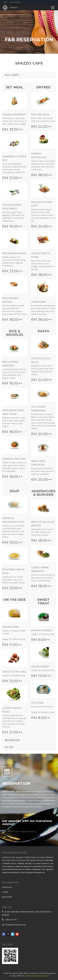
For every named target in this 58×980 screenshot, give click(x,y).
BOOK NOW (7, 897)
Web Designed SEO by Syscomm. (38, 976)
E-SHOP (5, 892)
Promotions (7, 887)
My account (15, 2)
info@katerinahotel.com (15, 925)
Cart (5, 2)
